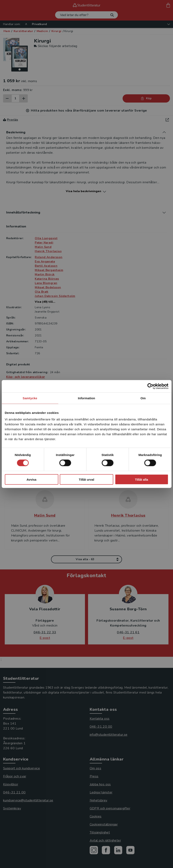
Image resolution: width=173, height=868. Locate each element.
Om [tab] (143, 398)
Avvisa (31, 479)
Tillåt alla (142, 479)
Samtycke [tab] (30, 398)
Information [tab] (87, 398)
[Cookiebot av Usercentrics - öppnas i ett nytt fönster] (150, 386)
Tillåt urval (86, 479)
